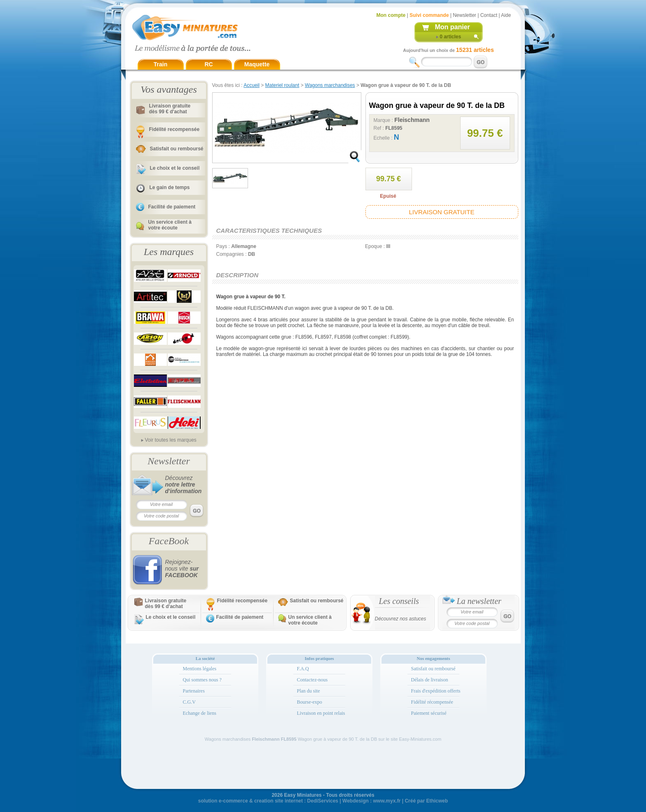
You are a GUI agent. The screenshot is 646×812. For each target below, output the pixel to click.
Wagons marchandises (330, 85)
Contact (489, 15)
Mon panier (453, 27)
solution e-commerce (223, 801)
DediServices (323, 801)
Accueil (252, 85)
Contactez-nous (312, 680)
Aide (506, 15)
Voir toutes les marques (170, 440)
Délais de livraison (430, 680)
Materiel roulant (282, 85)
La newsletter (479, 601)
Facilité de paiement (172, 207)
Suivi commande (429, 15)
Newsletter (465, 15)
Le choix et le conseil (175, 168)
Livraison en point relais (321, 713)
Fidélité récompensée (432, 702)
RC (208, 64)
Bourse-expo (310, 702)
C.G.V (189, 702)
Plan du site (309, 691)
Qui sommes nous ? (202, 680)
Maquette (257, 64)
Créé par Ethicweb (426, 801)
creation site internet (279, 801)
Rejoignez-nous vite (182, 569)
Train (160, 64)
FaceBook (169, 541)
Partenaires (194, 691)
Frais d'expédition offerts (436, 691)
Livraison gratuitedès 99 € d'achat (170, 109)
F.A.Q (303, 669)
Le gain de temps (170, 187)
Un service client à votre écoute (170, 225)
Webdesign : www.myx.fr (371, 801)
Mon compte (391, 15)
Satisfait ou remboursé (177, 149)
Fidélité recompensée (174, 129)
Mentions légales (200, 669)
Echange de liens (200, 713)
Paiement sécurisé (429, 713)
